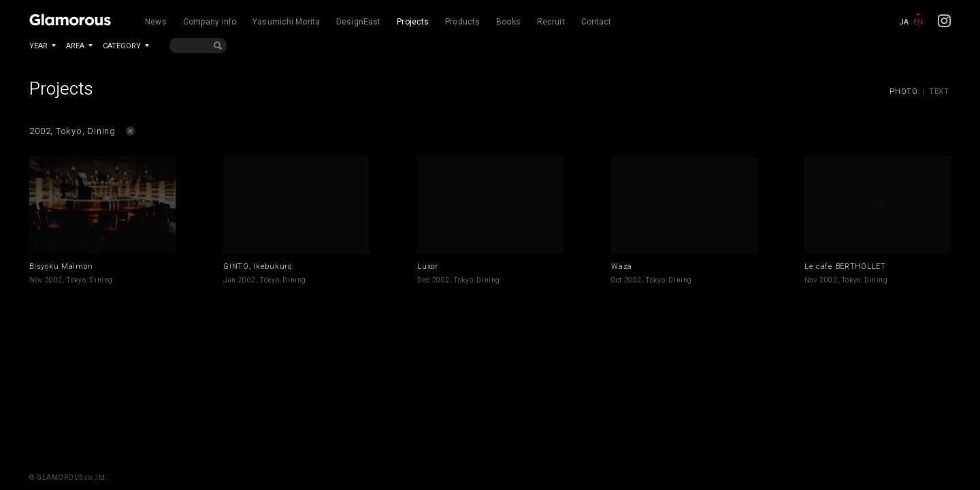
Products (462, 22)
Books (508, 22)
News (156, 22)
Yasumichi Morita (286, 22)
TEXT (939, 92)
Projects (413, 22)
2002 (54, 280)
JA (904, 22)
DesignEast (358, 22)
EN (918, 22)
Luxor (428, 266)
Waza (622, 266)
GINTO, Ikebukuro (258, 266)
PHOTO (904, 92)
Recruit (551, 22)
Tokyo (76, 280)
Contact (597, 22)
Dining (101, 280)
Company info (210, 22)
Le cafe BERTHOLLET (845, 266)
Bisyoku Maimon (61, 266)
